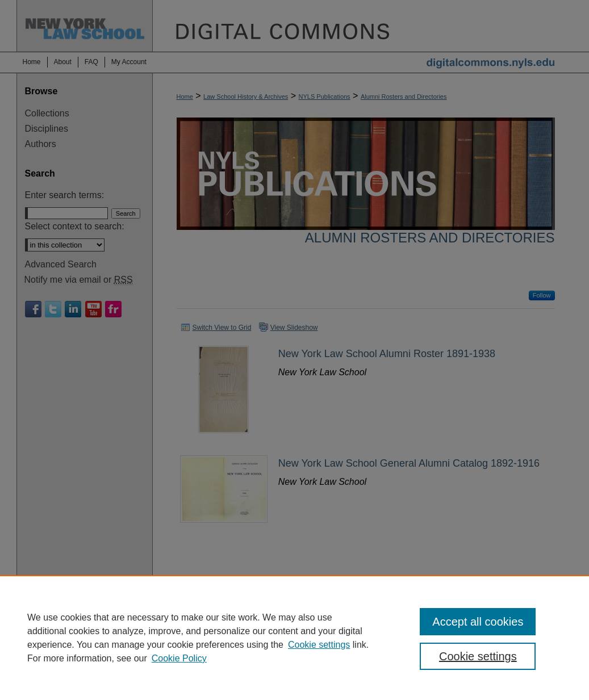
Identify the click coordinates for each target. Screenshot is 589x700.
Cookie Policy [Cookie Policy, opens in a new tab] (179, 658)
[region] (294, 638)
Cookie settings (319, 645)
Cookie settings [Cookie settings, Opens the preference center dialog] (478, 656)
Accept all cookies (478, 622)
